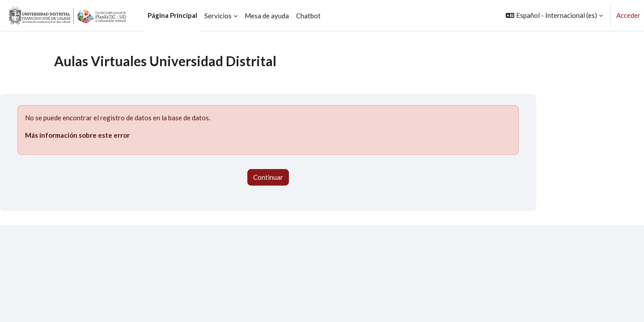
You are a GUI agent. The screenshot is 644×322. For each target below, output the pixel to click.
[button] (554, 15)
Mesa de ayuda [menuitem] (267, 16)
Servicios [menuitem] (218, 16)
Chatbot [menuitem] (308, 16)
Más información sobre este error (77, 135)
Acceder (628, 15)
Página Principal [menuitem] (172, 15)
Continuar (268, 177)
